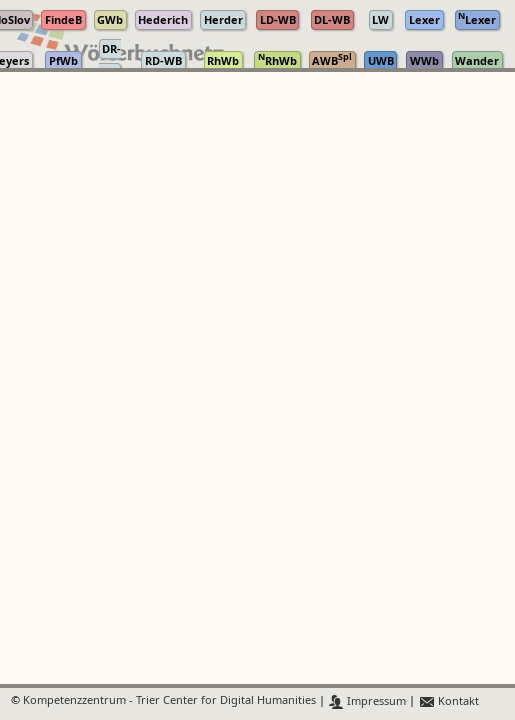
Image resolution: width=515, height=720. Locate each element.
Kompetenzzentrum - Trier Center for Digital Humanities (169, 701)
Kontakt (448, 701)
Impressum (367, 701)
